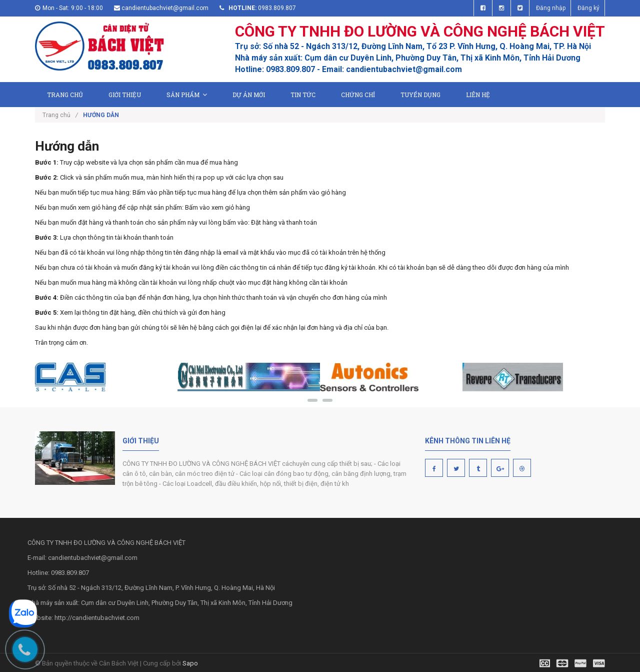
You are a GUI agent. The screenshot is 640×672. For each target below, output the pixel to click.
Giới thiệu (125, 95)
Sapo (190, 663)
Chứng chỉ (358, 95)
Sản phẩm (187, 95)
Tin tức (303, 95)
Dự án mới (249, 95)
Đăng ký (588, 8)
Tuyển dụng (420, 95)
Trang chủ (65, 95)
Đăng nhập (551, 8)
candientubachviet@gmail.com (165, 8)
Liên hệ (478, 95)
